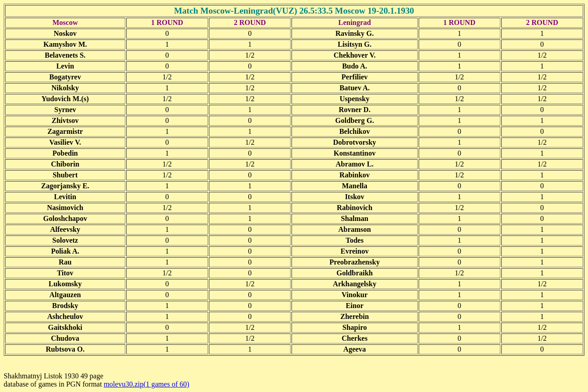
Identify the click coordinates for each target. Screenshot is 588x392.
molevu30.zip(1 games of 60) (146, 384)
